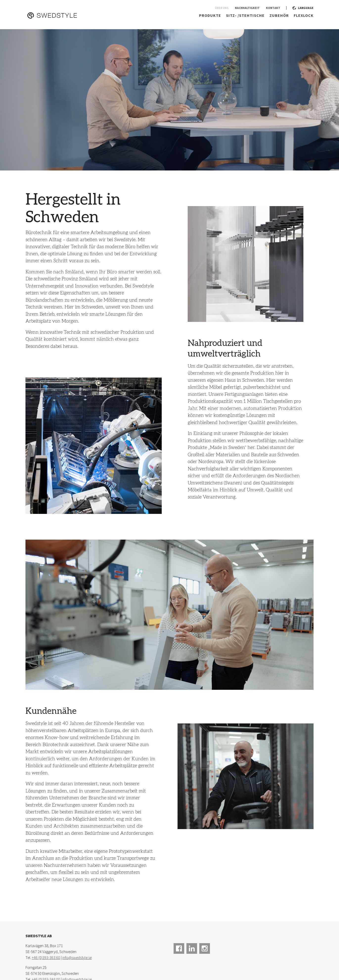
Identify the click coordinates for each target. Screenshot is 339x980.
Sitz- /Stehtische (245, 16)
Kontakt (273, 8)
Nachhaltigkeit (247, 8)
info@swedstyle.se (77, 958)
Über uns (222, 8)
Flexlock (304, 16)
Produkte (210, 16)
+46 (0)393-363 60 (46, 958)
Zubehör (279, 16)
